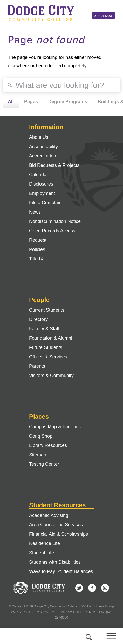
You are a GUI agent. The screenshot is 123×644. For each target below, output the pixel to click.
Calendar (39, 175)
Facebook (92, 588)
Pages (31, 102)
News (35, 212)
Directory (38, 319)
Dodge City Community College (46, 13)
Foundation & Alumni (51, 338)
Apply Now (104, 16)
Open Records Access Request (52, 235)
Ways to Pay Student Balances (61, 571)
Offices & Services (48, 357)
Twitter (79, 588)
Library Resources (48, 445)
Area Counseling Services (56, 525)
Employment (42, 193)
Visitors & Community (51, 376)
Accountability (43, 147)
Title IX (36, 259)
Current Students (47, 310)
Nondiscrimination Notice (55, 221)
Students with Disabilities (55, 562)
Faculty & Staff (44, 329)
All (11, 102)
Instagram (105, 588)
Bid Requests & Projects (54, 165)
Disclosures (41, 184)
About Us (39, 137)
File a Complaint (46, 203)
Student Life (42, 553)
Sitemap (38, 455)
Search (88, 636)
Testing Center (44, 464)
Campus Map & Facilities (55, 427)
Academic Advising (49, 515)
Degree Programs (68, 102)
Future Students (46, 347)
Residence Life (45, 543)
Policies (37, 249)
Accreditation (43, 156)
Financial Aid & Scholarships (59, 534)
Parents (37, 366)
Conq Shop (41, 436)
